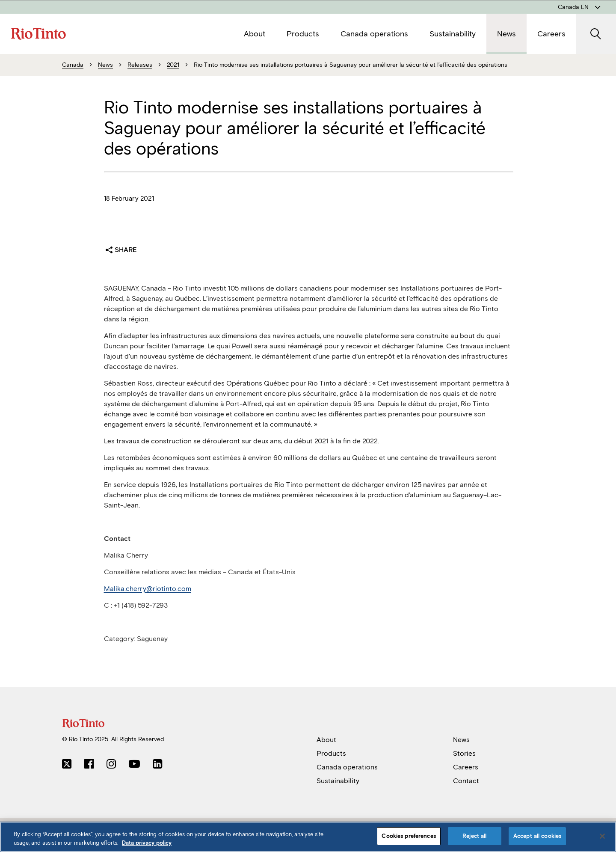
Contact (466, 781)
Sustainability (338, 781)
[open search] (596, 34)
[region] (308, 837)
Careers (466, 767)
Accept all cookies (537, 836)
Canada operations (347, 767)
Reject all (474, 836)
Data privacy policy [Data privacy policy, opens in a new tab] (147, 843)
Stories (464, 753)
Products (331, 753)
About (326, 740)
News (461, 740)
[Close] (602, 836)
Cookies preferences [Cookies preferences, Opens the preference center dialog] (409, 836)
